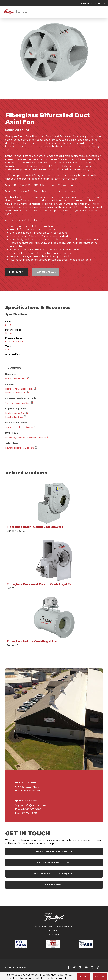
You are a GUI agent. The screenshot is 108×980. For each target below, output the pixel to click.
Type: (8, 346)
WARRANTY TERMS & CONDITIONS (54, 927)
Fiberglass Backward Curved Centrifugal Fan (40, 584)
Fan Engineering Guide (17, 413)
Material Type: (13, 330)
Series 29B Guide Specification (21, 427)
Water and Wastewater (17, 379)
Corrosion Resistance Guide (19, 403)
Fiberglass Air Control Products (21, 389)
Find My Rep (17, 272)
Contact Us (86, 3)
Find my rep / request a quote (54, 851)
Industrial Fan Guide (16, 417)
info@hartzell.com (35, 805)
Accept (83, 976)
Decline (100, 976)
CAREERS (54, 935)
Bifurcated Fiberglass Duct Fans (21, 448)
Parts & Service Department (54, 863)
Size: (8, 322)
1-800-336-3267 (32, 809)
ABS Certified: (13, 354)
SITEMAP (54, 931)
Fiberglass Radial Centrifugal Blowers (35, 527)
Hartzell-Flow (46, 272)
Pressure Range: (14, 338)
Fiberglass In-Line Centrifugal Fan (32, 641)
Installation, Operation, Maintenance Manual (27, 438)
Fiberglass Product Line (17, 393)
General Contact (54, 885)
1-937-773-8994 (28, 813)
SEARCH (101, 3)
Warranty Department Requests (54, 874)
